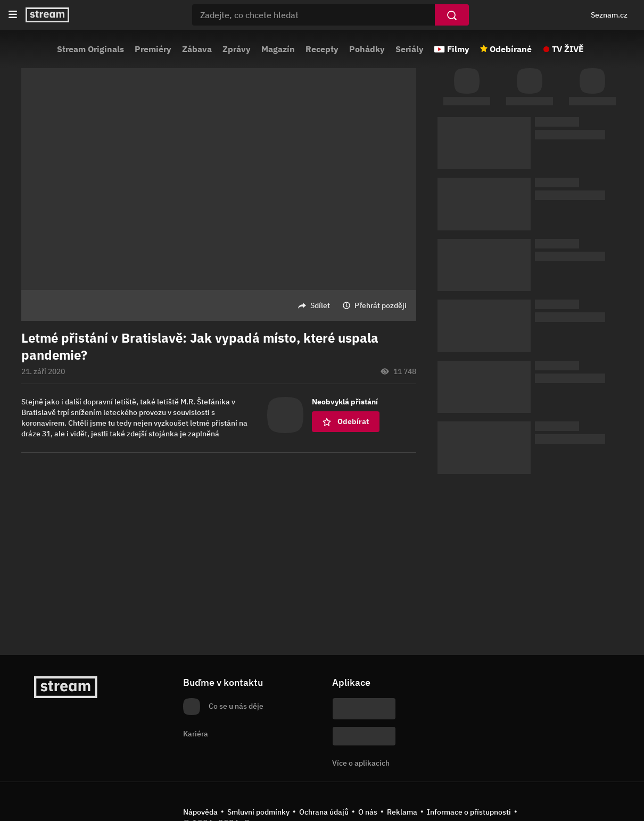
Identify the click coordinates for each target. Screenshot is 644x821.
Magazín (278, 49)
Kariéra (196, 734)
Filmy (458, 49)
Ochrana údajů (324, 812)
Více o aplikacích (361, 763)
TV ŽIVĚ (568, 49)
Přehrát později (381, 305)
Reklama (402, 812)
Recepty (322, 49)
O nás (368, 812)
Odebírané (511, 49)
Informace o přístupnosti (469, 812)
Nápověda (200, 812)
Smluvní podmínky (258, 812)
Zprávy (237, 49)
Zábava (197, 49)
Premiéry (153, 49)
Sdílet (320, 305)
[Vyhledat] (452, 15)
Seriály (410, 49)
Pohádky (367, 49)
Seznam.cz (609, 15)
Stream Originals (90, 49)
